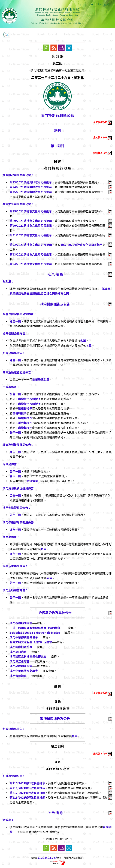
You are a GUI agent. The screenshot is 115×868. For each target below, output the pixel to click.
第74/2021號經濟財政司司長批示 (31, 187)
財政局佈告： (11, 464)
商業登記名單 (41, 379)
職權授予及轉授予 (29, 399)
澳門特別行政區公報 (57, 115)
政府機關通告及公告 (55, 304)
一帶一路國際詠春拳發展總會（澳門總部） (37, 628)
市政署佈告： (11, 387)
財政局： (8, 281)
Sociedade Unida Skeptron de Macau (35, 633)
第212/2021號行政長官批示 (27, 793)
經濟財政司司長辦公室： (18, 175)
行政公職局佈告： (14, 353)
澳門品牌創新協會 (21, 666)
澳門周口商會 (18, 652)
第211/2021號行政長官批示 (27, 788)
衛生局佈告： (11, 537)
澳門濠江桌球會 (20, 661)
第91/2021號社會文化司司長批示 (31, 235)
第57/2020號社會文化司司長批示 (81, 245)
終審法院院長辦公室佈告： (20, 314)
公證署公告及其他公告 (55, 613)
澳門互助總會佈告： (15, 590)
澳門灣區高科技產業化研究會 (28, 656)
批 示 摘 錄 (55, 274)
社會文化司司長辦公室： (18, 204)
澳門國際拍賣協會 (21, 647)
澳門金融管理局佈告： (17, 508)
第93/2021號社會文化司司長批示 (31, 254)
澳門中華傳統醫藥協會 (24, 637)
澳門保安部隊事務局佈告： (20, 522)
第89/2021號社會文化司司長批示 (31, 221)
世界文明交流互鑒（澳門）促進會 (31, 642)
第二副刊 (58, 146)
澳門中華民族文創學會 (24, 671)
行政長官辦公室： (14, 776)
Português (104, 4)
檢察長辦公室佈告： (15, 333)
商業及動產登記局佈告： (18, 372)
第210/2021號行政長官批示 (27, 783)
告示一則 (15, 432)
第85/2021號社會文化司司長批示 (31, 211)
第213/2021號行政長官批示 (27, 797)
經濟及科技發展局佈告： (18, 445)
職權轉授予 (25, 408)
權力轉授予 (25, 423)
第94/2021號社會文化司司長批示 (31, 264)
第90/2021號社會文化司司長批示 (31, 225)
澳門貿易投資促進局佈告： (20, 488)
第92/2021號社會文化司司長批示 (31, 245)
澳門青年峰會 (18, 676)
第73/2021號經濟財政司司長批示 (31, 182)
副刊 (57, 130)
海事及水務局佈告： (15, 566)
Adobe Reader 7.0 (47, 858)
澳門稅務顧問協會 (21, 623)
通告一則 (15, 321)
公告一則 (15, 394)
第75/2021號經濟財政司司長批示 (31, 192)
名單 (83, 341)
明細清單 (33, 481)
